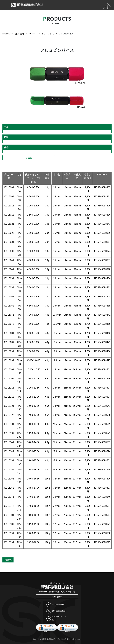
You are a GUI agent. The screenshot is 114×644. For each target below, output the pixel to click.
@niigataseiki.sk (56, 611)
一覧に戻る (8, 560)
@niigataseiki (55, 605)
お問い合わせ (57, 597)
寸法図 (29, 158)
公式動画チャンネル (56, 618)
